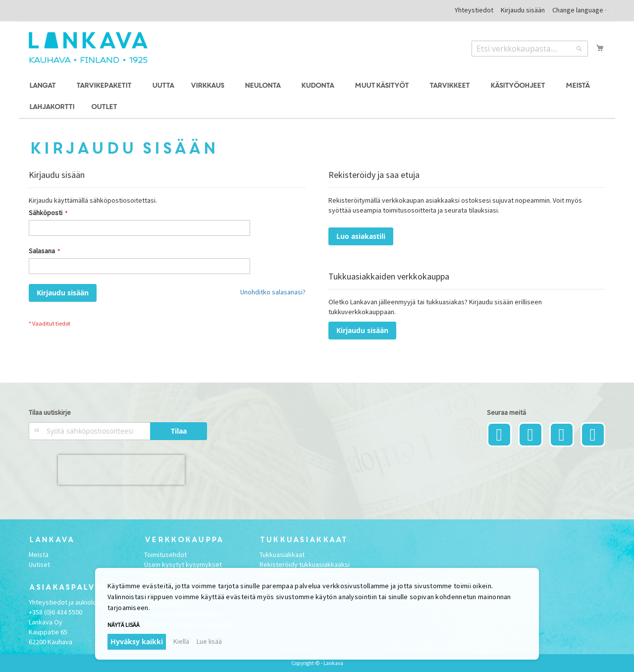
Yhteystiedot (474, 10)
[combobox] (530, 49)
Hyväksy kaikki (137, 642)
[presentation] (121, 470)
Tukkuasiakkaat (282, 555)
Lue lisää (209, 641)
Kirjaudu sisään (523, 10)
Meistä (39, 555)
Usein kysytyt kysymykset (183, 564)
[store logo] (88, 48)
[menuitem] (44, 86)
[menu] (317, 97)
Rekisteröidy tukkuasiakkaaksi (305, 564)
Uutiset (39, 564)
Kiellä (181, 641)
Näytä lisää (124, 625)
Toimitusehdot (165, 555)
